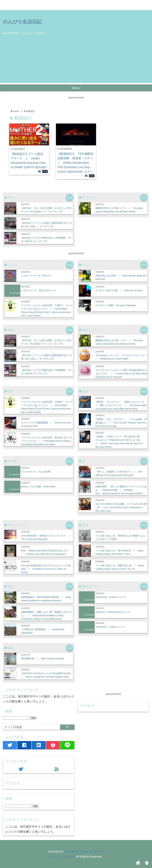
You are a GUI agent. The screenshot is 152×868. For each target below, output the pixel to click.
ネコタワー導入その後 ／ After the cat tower (119, 290)
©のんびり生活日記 (62, 857)
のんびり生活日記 (22, 22)
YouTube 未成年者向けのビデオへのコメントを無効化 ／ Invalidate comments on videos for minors (46, 569)
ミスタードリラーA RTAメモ (36, 276)
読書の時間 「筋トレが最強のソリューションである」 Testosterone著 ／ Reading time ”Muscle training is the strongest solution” (121, 490)
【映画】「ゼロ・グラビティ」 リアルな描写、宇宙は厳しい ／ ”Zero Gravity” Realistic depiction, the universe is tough (121, 423)
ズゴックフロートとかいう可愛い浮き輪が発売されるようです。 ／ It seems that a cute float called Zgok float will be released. (121, 373)
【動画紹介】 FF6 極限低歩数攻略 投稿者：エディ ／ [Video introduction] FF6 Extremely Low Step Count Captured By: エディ (77, 163)
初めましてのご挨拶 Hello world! (38, 486)
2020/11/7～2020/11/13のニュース (113, 612)
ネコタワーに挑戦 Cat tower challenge (115, 305)
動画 (45, 171)
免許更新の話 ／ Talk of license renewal (43, 658)
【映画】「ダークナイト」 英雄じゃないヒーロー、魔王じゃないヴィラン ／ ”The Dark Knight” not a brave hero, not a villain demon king (121, 405)
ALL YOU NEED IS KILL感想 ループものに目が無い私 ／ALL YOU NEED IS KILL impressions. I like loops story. (121, 507)
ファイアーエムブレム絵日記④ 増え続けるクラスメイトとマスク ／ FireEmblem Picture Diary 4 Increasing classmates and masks (47, 441)
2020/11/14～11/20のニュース (111, 597)
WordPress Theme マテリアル (84, 851)
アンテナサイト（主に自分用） (37, 472)
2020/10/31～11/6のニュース (110, 627)
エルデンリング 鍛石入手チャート (39, 290)
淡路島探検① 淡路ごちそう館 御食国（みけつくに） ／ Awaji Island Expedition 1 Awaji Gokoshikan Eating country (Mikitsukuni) (47, 615)
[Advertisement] (76, 62)
